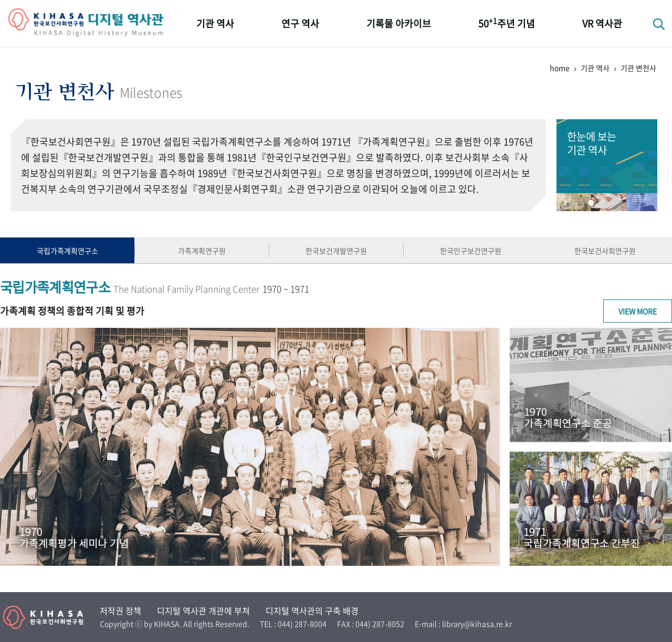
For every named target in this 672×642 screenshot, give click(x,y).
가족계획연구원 (202, 251)
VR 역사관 (602, 23)
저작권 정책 (120, 610)
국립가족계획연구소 (67, 251)
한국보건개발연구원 (336, 251)
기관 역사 (215, 23)
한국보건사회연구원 (605, 251)
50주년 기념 (507, 23)
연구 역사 (300, 23)
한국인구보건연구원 (471, 251)
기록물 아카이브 (399, 23)
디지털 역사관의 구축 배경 (312, 610)
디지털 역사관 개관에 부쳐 (203, 610)
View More (638, 311)
